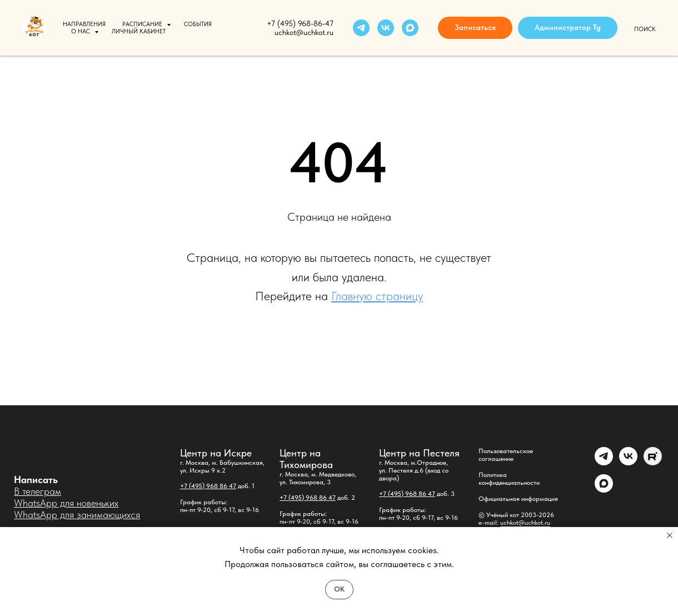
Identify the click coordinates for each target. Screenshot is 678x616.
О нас (81, 31)
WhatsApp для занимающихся (77, 515)
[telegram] (361, 28)
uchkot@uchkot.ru (525, 523)
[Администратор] (604, 462)
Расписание (143, 24)
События (198, 24)
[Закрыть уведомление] (670, 535)
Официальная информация (518, 499)
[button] (475, 28)
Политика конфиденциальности (509, 479)
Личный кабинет (139, 31)
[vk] (386, 28)
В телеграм (38, 491)
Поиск (645, 29)
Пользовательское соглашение (506, 455)
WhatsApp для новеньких (66, 503)
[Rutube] (653, 462)
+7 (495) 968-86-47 (300, 23)
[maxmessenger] (410, 28)
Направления (84, 24)
